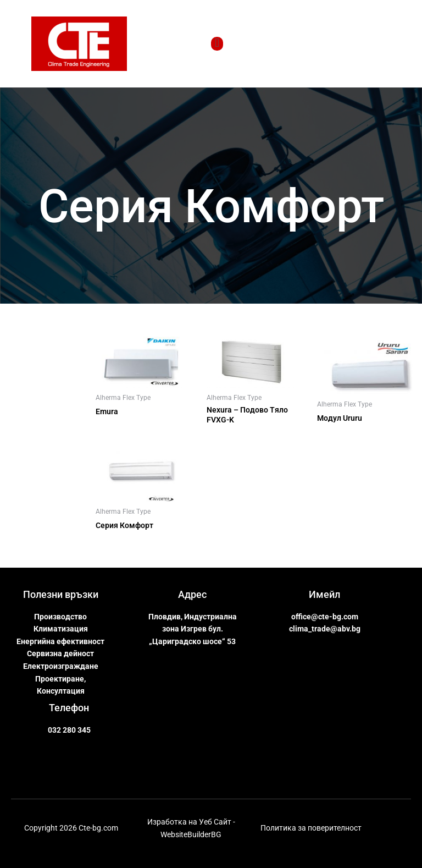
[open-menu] (217, 44)
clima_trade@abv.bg (325, 629)
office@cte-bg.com (325, 617)
